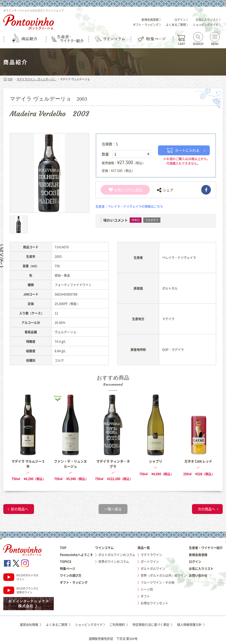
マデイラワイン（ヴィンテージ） (36, 79)
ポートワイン (150, 561)
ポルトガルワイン (153, 568)
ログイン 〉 (182, 19)
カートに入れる (183, 150)
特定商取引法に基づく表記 (153, 624)
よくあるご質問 (59, 624)
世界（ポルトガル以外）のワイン (164, 575)
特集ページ (68, 568)
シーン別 (147, 589)
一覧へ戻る (113, 509)
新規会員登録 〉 (152, 19)
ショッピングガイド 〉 (207, 24)
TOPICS (66, 561)
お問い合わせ (198, 575)
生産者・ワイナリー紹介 (206, 548)
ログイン (195, 561)
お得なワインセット (154, 603)
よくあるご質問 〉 (178, 24)
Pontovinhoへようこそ (76, 555)
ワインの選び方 (71, 575)
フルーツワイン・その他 (158, 582)
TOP (8, 79)
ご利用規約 (119, 624)
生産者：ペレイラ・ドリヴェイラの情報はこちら (129, 206)
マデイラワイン (151, 555)
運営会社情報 (31, 624)
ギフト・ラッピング (74, 582)
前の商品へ (20, 509)
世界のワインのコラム (114, 561)
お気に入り (120, 190)
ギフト (145, 596)
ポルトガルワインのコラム (117, 555)
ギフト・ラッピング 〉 (148, 24)
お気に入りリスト (201, 568)
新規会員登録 (198, 555)
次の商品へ (206, 509)
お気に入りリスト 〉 (209, 19)
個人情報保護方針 (192, 624)
